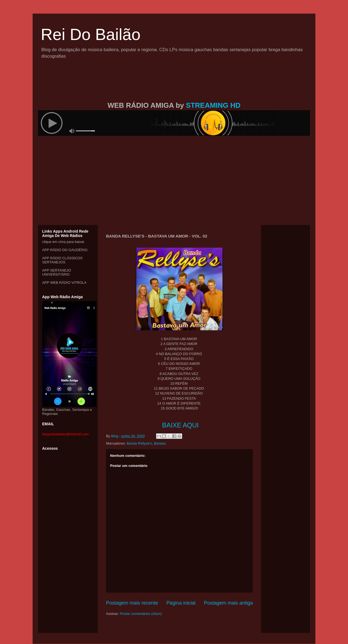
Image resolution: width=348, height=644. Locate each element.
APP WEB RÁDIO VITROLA (64, 283)
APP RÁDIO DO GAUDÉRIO (65, 250)
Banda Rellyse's (139, 443)
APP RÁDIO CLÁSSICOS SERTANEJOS (62, 260)
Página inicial (181, 603)
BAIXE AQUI (180, 425)
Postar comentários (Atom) (141, 614)
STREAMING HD (213, 105)
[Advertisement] (174, 87)
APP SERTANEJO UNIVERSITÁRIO (57, 272)
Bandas (160, 443)
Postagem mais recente (132, 603)
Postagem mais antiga (228, 603)
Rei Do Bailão (91, 34)
